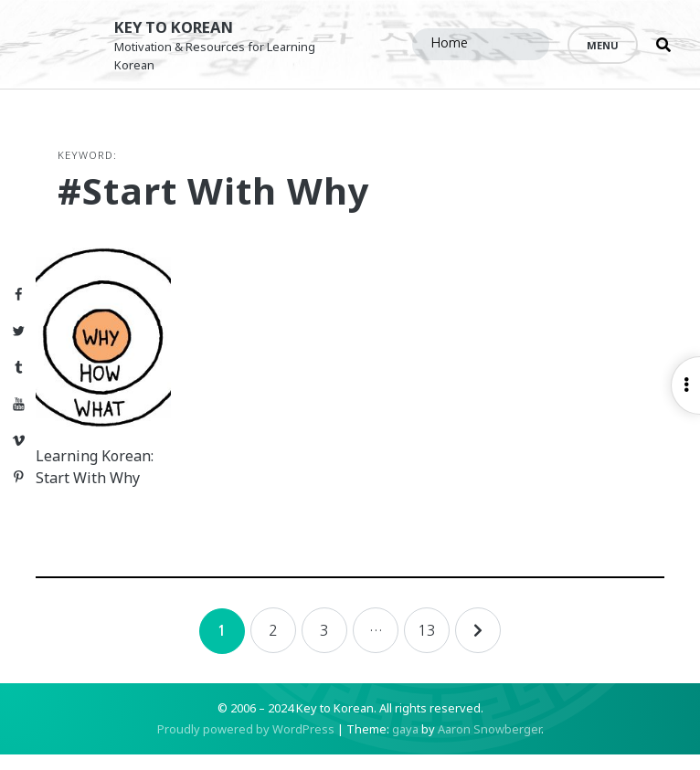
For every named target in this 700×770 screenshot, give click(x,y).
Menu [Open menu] (603, 45)
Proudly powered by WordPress (246, 744)
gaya (405, 744)
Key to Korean (185, 27)
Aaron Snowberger (489, 744)
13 (427, 646)
